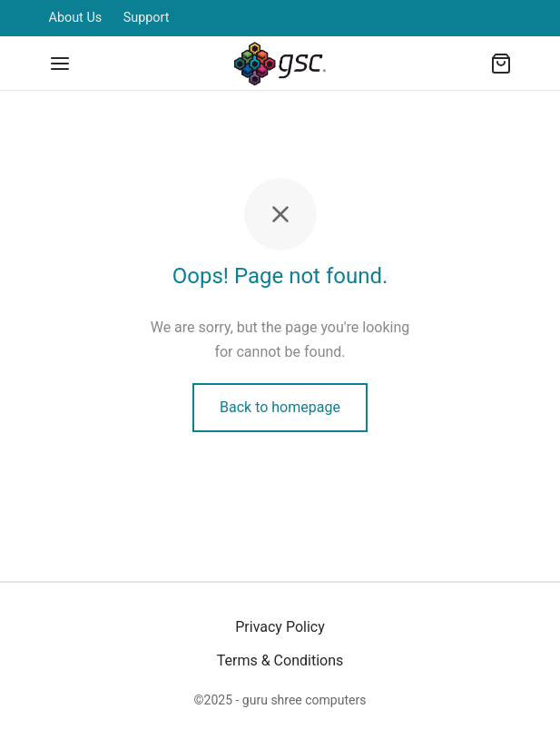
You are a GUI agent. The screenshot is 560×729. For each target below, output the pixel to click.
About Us (76, 18)
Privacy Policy (280, 627)
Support (147, 18)
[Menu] (60, 64)
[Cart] (501, 64)
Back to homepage (280, 407)
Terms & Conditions (280, 660)
